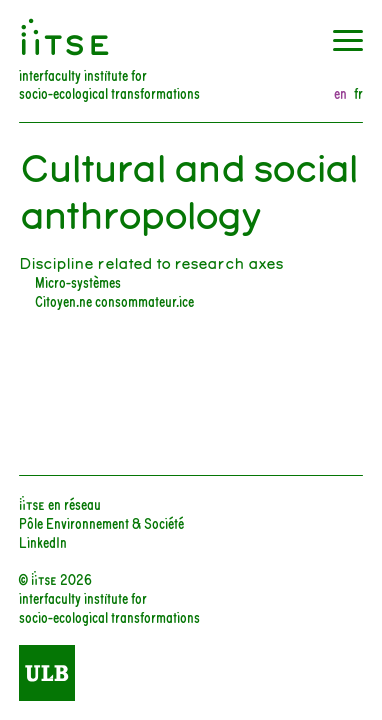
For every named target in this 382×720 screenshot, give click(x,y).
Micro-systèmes (78, 281)
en (340, 93)
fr (358, 93)
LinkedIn (43, 541)
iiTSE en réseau (60, 503)
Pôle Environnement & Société (101, 522)
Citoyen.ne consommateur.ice (114, 300)
